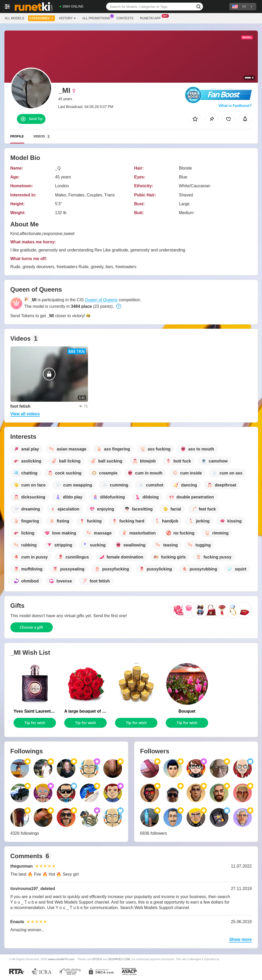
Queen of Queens (101, 300)
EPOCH (97, 959)
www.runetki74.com (61, 959)
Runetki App (152, 18)
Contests (125, 18)
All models (14, 18)
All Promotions (97, 18)
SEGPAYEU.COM (119, 959)
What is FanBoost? (235, 106)
